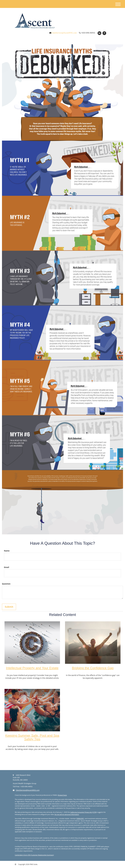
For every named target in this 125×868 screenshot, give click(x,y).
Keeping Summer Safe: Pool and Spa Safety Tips (32, 737)
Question (6, 584)
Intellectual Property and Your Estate (32, 668)
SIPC (83, 819)
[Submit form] (9, 607)
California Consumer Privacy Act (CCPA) (84, 812)
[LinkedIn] (99, 33)
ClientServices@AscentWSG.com (64, 33)
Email (7, 567)
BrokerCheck (62, 795)
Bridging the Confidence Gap (93, 668)
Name (7, 551)
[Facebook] (104, 33)
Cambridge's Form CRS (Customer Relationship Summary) (34, 855)
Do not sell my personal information (67, 814)
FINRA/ (79, 819)
